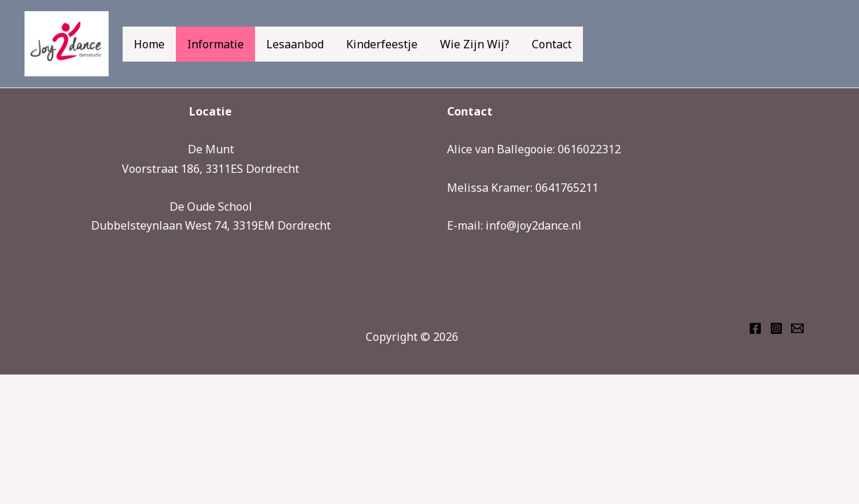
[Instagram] (776, 328)
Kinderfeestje (382, 44)
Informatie (215, 44)
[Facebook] (755, 328)
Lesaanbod (295, 44)
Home (149, 44)
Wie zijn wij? (475, 44)
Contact (552, 44)
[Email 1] (797, 328)
